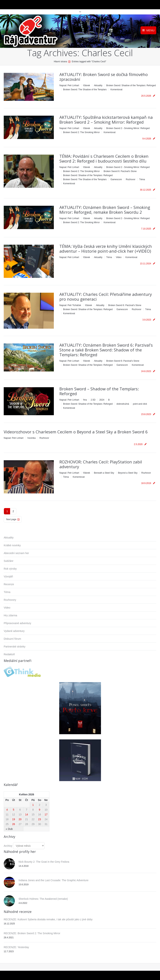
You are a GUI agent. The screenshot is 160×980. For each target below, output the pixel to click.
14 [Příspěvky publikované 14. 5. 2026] (27, 814)
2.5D (93, 400)
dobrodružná (123, 404)
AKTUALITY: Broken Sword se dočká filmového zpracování (104, 77)
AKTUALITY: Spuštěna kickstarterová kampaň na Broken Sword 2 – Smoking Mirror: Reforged (106, 120)
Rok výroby (10, 569)
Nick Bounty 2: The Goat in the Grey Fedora (44, 862)
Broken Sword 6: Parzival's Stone (120, 171)
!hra (85, 400)
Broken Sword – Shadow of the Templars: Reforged (99, 391)
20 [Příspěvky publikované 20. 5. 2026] (20, 819)
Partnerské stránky (15, 647)
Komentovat (116, 90)
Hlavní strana (60, 62)
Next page (11, 519)
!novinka (31, 438)
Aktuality (98, 85)
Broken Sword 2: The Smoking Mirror (81, 132)
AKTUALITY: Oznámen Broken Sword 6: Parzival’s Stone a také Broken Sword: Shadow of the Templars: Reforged (106, 350)
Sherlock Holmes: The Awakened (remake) (43, 899)
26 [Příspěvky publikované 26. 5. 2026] (14, 824)
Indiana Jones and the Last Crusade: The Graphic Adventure (53, 880)
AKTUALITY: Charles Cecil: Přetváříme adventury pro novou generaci (106, 297)
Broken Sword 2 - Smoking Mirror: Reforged (128, 128)
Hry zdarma (10, 615)
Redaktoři (9, 654)
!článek (86, 85)
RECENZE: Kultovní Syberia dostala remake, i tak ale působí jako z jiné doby (48, 919)
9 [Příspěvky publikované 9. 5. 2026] (40, 810)
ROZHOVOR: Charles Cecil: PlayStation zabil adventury (101, 464)
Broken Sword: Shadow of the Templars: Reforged (131, 85)
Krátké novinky (12, 545)
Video (119, 257)
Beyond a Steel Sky (128, 473)
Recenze (9, 584)
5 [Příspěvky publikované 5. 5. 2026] (14, 810)
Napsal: (69, 85)
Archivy (8, 846)
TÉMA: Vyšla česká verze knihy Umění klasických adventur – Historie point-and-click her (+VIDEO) (106, 249)
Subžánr (9, 561)
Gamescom (116, 179)
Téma (142, 179)
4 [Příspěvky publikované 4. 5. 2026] (7, 810)
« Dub (9, 829)
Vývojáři (8, 576)
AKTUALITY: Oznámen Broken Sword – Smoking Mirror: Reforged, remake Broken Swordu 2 (105, 210)
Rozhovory (10, 600)
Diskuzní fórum (12, 639)
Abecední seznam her (16, 553)
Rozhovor (131, 179)
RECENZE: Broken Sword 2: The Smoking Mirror (32, 933)
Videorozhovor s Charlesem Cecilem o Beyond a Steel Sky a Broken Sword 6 (76, 432)
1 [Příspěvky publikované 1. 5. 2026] (33, 805)
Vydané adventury (14, 631)
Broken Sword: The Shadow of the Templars (85, 90)
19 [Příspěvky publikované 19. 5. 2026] (14, 819)
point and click (140, 404)
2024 (102, 400)
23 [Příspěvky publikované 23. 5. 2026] (40, 819)
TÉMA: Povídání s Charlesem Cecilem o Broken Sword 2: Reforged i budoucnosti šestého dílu (104, 158)
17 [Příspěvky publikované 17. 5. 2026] (46, 814)
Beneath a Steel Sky (104, 473)
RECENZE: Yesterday (16, 947)
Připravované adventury (17, 623)
